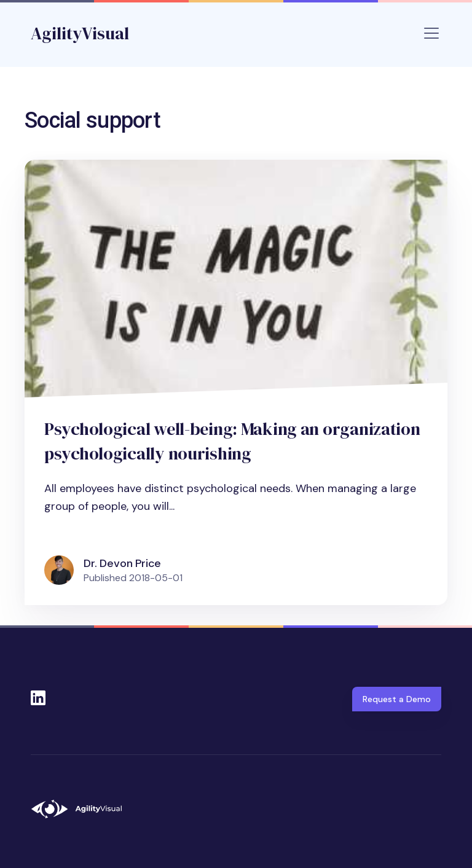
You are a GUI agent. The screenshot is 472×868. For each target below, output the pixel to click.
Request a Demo (397, 699)
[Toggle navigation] (431, 33)
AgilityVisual (80, 33)
